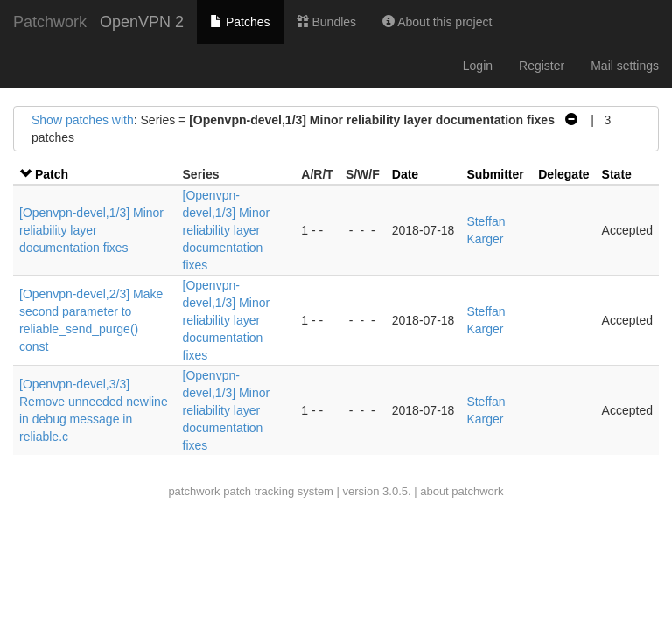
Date (405, 174)
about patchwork (462, 491)
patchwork (194, 491)
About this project (437, 22)
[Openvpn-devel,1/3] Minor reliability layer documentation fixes (91, 230)
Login (478, 66)
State (617, 174)
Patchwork (50, 22)
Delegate (563, 174)
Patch (52, 174)
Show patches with (83, 120)
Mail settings (625, 66)
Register (542, 66)
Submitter (495, 174)
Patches (240, 22)
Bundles (326, 22)
